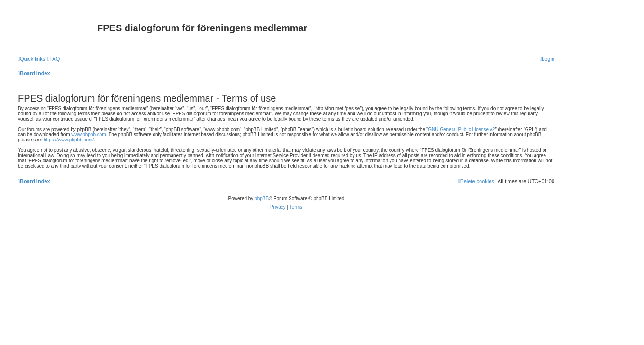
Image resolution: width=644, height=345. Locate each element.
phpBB (262, 199)
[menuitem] (54, 59)
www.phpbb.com (88, 135)
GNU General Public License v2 (461, 129)
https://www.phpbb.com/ (69, 140)
